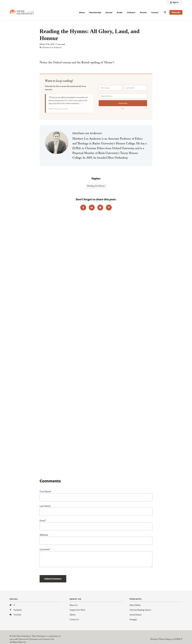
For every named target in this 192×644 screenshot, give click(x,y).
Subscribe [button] (176, 12)
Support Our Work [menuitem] (77, 610)
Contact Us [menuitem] (74, 619)
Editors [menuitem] (73, 615)
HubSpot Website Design (161, 639)
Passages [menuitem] (133, 619)
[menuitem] (174, 2)
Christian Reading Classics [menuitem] (140, 610)
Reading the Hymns (96, 186)
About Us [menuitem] (74, 605)
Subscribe (123, 103)
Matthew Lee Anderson (52, 48)
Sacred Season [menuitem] (136, 615)
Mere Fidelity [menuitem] (135, 605)
